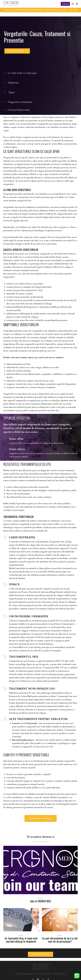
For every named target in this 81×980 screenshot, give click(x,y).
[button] (77, 4)
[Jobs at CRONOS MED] (41, 875)
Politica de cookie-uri (53, 974)
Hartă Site (63, 974)
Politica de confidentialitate (23, 974)
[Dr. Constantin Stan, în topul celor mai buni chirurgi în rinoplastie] (21, 926)
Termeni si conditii (39, 974)
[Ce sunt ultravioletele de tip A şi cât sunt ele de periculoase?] (60, 926)
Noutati (40, 898)
